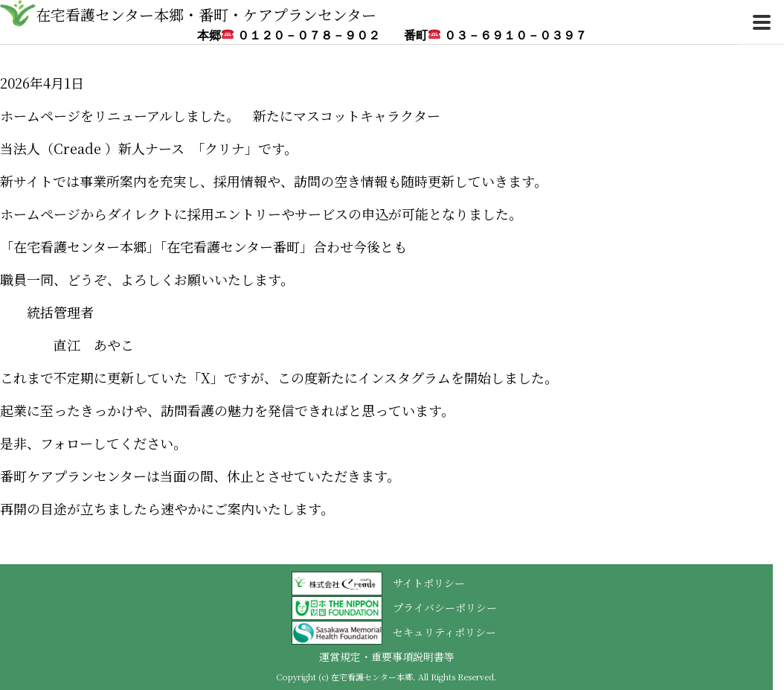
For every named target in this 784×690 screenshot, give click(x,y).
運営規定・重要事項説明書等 (387, 657)
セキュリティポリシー (444, 632)
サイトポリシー (429, 583)
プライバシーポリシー (445, 607)
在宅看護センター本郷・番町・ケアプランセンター (206, 15)
